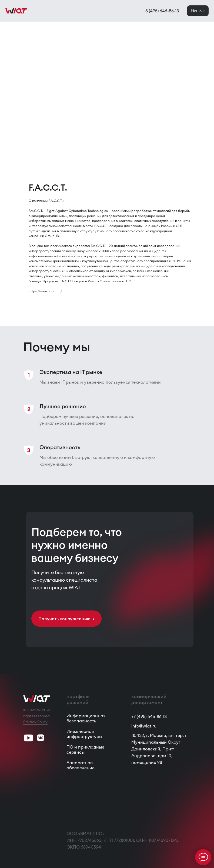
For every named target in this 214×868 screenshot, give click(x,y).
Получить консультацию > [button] (66, 619)
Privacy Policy (35, 722)
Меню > (198, 11)
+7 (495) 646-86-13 (149, 716)
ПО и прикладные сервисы (85, 749)
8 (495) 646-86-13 (162, 11)
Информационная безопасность (86, 718)
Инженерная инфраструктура (84, 734)
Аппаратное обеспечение (81, 765)
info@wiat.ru (144, 726)
